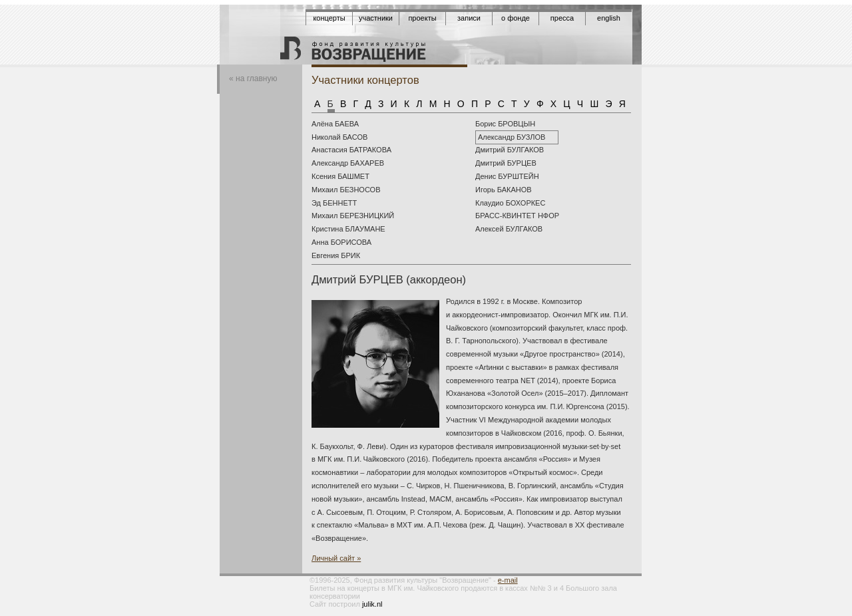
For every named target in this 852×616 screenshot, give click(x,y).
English (609, 18)
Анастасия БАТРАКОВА (351, 150)
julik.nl (372, 604)
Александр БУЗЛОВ (512, 137)
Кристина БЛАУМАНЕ (348, 229)
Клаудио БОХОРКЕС (510, 203)
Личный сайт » (336, 558)
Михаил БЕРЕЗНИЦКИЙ (353, 216)
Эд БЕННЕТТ (334, 203)
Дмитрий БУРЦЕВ (506, 163)
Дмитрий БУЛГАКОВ (510, 150)
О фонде (516, 18)
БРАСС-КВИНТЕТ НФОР (517, 216)
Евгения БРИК (336, 255)
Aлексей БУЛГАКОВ (509, 229)
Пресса (562, 18)
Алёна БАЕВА (335, 124)
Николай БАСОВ (339, 137)
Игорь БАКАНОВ (504, 190)
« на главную (253, 78)
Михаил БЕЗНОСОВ (346, 190)
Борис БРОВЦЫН (505, 124)
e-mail (508, 580)
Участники (376, 18)
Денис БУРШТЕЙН (507, 176)
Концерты (329, 18)
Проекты (422, 18)
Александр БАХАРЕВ (348, 163)
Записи (469, 18)
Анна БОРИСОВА (341, 242)
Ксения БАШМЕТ (340, 176)
